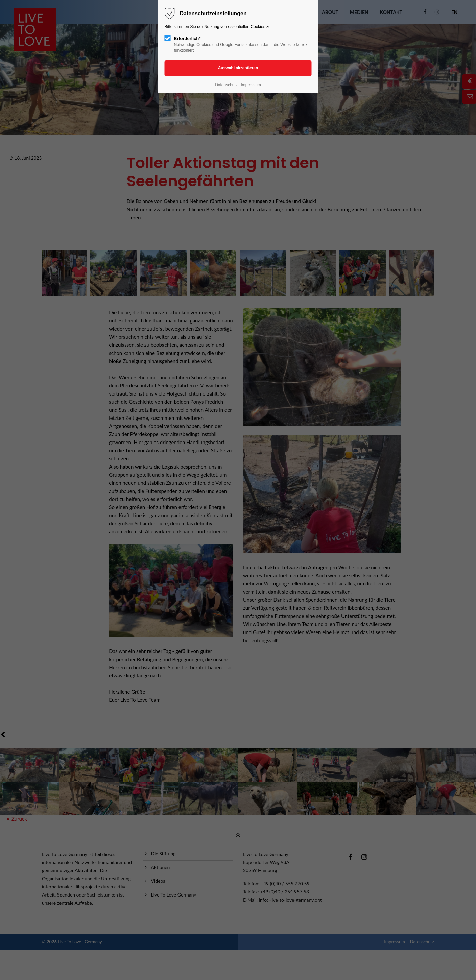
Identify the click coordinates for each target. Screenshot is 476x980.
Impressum (251, 85)
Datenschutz (226, 85)
